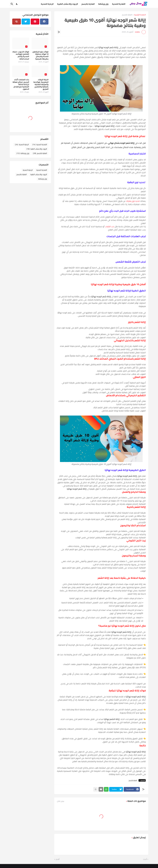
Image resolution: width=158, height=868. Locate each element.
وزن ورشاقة (103, 4)
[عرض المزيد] (96, 789)
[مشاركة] (59, 32)
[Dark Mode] (17, 4)
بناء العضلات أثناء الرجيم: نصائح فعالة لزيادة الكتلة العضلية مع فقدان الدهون (21, 84)
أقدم (58, 859)
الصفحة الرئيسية (140, 15)
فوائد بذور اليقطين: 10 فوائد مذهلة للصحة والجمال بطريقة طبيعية (40, 55)
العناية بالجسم (88, 4)
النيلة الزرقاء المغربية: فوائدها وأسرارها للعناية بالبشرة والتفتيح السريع (41, 84)
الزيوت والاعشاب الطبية (68, 4)
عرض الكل (61, 801)
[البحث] (12, 4)
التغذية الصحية (119, 4)
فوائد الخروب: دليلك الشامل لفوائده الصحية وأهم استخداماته (21, 55)
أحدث (145, 859)
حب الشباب (110, 226)
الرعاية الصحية (47, 4)
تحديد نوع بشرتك (133, 201)
